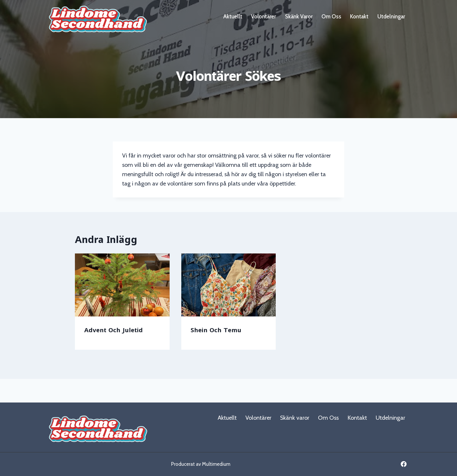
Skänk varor (299, 16)
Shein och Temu (216, 330)
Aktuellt (233, 16)
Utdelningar (391, 16)
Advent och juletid (114, 330)
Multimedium (216, 464)
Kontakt (359, 16)
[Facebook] (404, 464)
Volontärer (263, 16)
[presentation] (122, 285)
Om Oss (331, 16)
